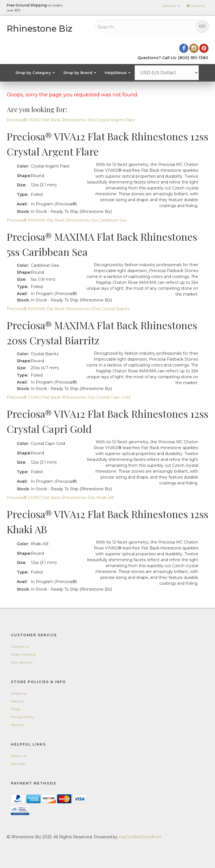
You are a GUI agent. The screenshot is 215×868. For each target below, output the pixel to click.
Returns (17, 701)
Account (171, 6)
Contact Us (20, 647)
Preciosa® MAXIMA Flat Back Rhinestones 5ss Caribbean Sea (67, 220)
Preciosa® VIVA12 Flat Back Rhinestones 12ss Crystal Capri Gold (69, 397)
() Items (196, 6)
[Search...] (134, 27)
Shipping (18, 693)
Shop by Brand (80, 73)
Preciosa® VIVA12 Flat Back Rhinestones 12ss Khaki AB (60, 498)
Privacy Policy (22, 717)
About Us (18, 756)
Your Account (22, 662)
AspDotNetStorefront (140, 837)
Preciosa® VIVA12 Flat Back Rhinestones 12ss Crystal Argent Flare (71, 120)
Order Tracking (23, 654)
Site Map (18, 764)
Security (17, 725)
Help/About (118, 73)
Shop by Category (35, 73)
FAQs (15, 709)
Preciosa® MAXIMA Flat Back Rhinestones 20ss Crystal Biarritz (68, 309)
